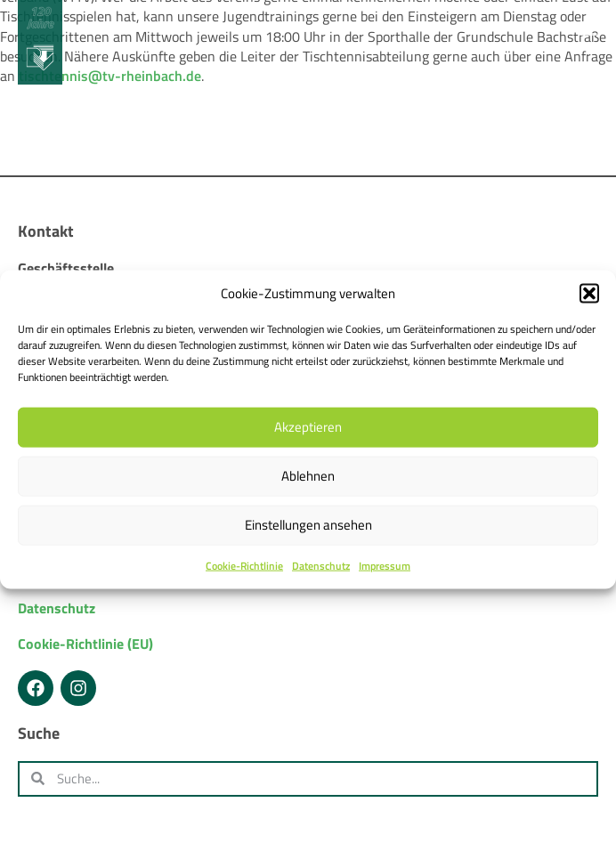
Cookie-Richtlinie (244, 566)
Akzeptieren (308, 427)
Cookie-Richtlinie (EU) (85, 644)
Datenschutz (321, 566)
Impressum (385, 566)
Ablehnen (308, 476)
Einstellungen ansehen (308, 525)
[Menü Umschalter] (588, 28)
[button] (589, 293)
